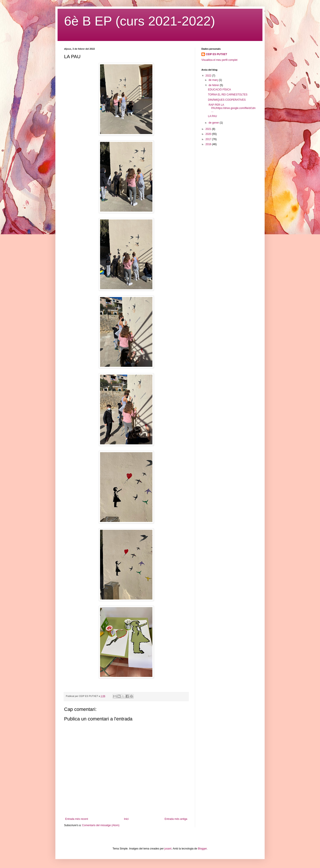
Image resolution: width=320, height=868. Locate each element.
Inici (126, 819)
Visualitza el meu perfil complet (219, 60)
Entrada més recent (77, 819)
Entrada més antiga (176, 819)
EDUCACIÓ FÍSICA (219, 90)
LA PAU (212, 116)
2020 (209, 134)
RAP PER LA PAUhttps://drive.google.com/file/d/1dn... (232, 108)
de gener (214, 123)
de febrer (214, 85)
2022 (209, 76)
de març (214, 80)
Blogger (202, 849)
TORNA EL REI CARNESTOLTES (228, 95)
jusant (168, 849)
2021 (209, 129)
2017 (209, 139)
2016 (209, 144)
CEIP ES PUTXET (216, 54)
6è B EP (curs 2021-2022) (140, 21)
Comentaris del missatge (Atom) (101, 825)
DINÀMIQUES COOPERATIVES (227, 100)
